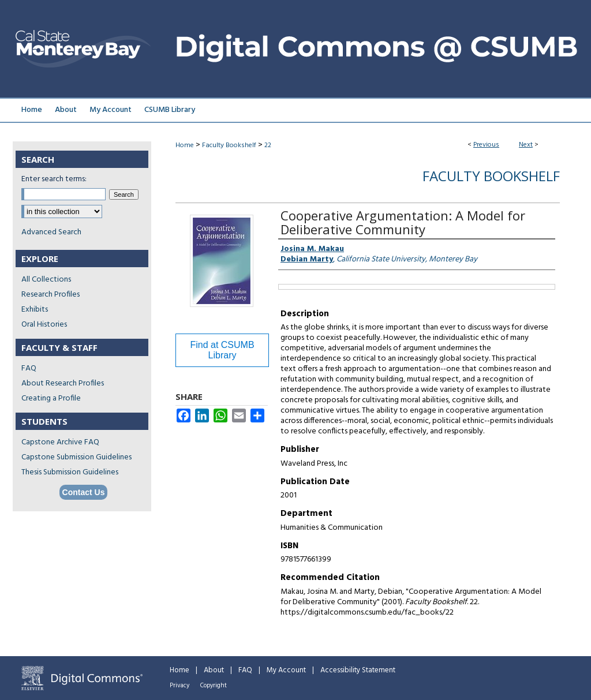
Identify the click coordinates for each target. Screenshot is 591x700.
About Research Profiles (63, 383)
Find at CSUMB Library (222, 350)
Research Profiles (51, 295)
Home (185, 145)
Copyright (214, 686)
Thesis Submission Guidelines (70, 472)
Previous (486, 145)
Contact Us (84, 492)
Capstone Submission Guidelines (76, 457)
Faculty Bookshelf (229, 145)
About (214, 670)
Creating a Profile (51, 398)
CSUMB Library (170, 110)
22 (268, 145)
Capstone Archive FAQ (60, 442)
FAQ (29, 368)
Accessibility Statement (358, 670)
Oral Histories (44, 325)
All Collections (46, 280)
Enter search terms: (54, 179)
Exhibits (35, 310)
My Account (286, 670)
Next (526, 145)
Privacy (179, 686)
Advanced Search (51, 232)
